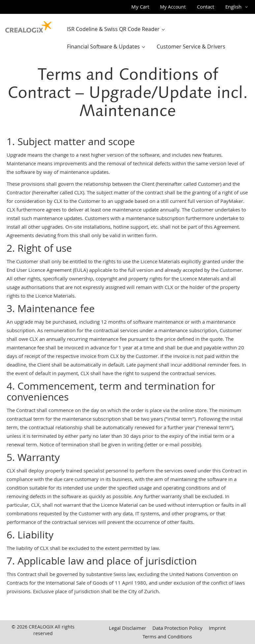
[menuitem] (117, 29)
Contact (206, 7)
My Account (173, 7)
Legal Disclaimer (127, 628)
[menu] (157, 38)
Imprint (217, 628)
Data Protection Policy (177, 628)
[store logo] (28, 25)
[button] (238, 7)
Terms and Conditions (167, 636)
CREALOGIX (41, 627)
